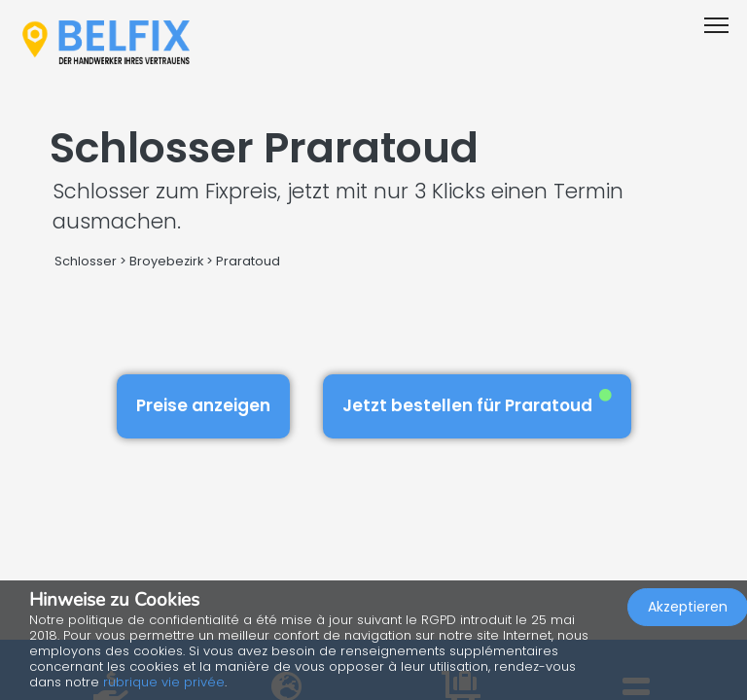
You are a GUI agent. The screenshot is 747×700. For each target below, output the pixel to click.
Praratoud (248, 261)
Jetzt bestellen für (477, 403)
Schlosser (86, 261)
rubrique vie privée (164, 682)
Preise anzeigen (203, 405)
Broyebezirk (166, 261)
